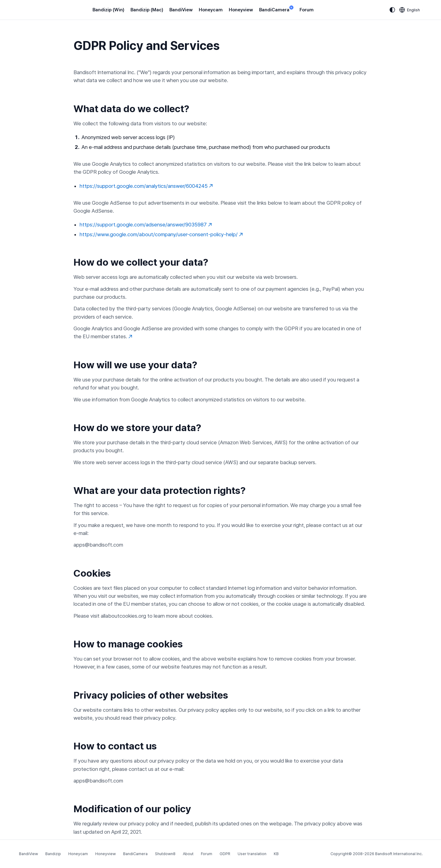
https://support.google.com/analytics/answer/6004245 (146, 186)
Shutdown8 (165, 854)
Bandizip (53, 854)
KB (276, 854)
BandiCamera (276, 9)
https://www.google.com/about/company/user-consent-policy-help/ (161, 234)
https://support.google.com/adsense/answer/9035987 (146, 225)
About (188, 854)
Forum (307, 10)
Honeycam (211, 10)
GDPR (225, 854)
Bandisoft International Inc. (399, 854)
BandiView (181, 10)
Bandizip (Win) (108, 10)
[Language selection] (410, 10)
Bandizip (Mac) (147, 10)
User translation (252, 854)
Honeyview (241, 10)
